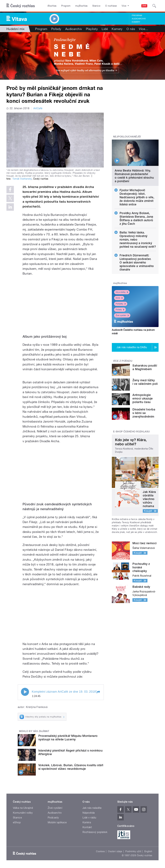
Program (66, 6)
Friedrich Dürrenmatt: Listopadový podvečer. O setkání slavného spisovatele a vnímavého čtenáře (137, 262)
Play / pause (25, 692)
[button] (98, 692)
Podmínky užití (133, 851)
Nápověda (89, 813)
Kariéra (87, 822)
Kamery (136, 22)
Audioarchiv (139, 19)
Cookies (100, 851)
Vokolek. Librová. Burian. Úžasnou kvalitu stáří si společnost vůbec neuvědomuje (71, 767)
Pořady (56, 29)
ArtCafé (38, 108)
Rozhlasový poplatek (95, 832)
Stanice (96, 6)
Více (143, 29)
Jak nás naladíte (92, 808)
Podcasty (53, 818)
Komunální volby (23, 813)
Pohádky (121, 304)
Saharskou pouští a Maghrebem (145, 367)
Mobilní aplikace (57, 822)
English (148, 851)
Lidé (105, 29)
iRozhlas (52, 6)
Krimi (119, 298)
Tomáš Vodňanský (22, 179)
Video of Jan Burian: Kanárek (61, 471)
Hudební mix (15, 29)
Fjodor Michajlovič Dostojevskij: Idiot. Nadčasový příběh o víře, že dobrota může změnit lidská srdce (137, 197)
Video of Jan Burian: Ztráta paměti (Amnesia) (61, 614)
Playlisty (92, 29)
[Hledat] (154, 6)
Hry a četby (122, 292)
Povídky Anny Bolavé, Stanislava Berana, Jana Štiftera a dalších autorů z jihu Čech (136, 218)
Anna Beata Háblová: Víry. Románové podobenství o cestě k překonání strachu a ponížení (134, 176)
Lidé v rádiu (89, 818)
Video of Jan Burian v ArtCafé (61, 304)
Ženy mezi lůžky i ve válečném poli (145, 382)
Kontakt (87, 827)
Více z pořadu (123, 361)
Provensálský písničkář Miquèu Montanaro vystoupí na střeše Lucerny (68, 738)
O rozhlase (111, 6)
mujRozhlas (81, 6)
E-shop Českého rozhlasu (131, 432)
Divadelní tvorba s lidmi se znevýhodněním (144, 413)
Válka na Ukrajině (23, 808)
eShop (17, 822)
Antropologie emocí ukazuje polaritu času (143, 398)
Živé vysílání (122, 315)
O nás (131, 29)
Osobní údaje (115, 851)
